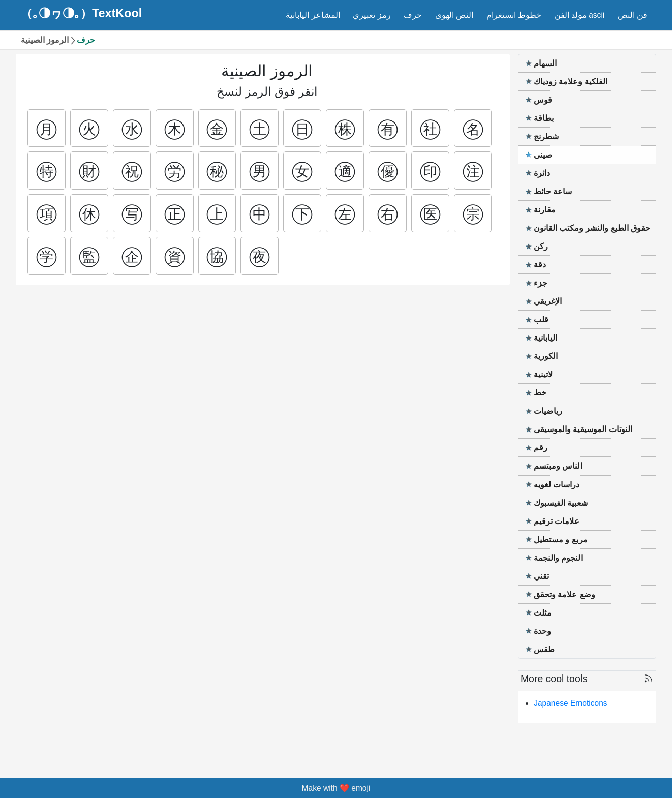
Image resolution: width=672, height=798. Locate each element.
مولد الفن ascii (580, 15)
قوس (543, 100)
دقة (540, 265)
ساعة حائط (553, 191)
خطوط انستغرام (514, 15)
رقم (541, 448)
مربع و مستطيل (561, 540)
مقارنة (545, 210)
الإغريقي (548, 301)
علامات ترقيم (557, 521)
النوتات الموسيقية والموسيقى (583, 429)
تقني (541, 576)
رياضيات (548, 411)
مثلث (543, 613)
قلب (541, 319)
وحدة (542, 631)
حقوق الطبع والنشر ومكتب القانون (592, 228)
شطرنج (546, 136)
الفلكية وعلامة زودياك (571, 82)
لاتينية (543, 374)
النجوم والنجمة (558, 558)
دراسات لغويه (557, 485)
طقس (544, 649)
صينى (543, 155)
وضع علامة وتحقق (564, 594)
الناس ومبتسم (558, 466)
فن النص (632, 15)
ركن (541, 246)
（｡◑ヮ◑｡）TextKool (81, 14)
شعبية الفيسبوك (561, 503)
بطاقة (544, 118)
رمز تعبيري (372, 15)
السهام (545, 63)
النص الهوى (454, 15)
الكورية (546, 356)
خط (540, 393)
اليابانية (545, 338)
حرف (413, 15)
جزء (541, 283)
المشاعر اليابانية (313, 15)
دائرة (542, 173)
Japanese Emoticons (570, 703)
